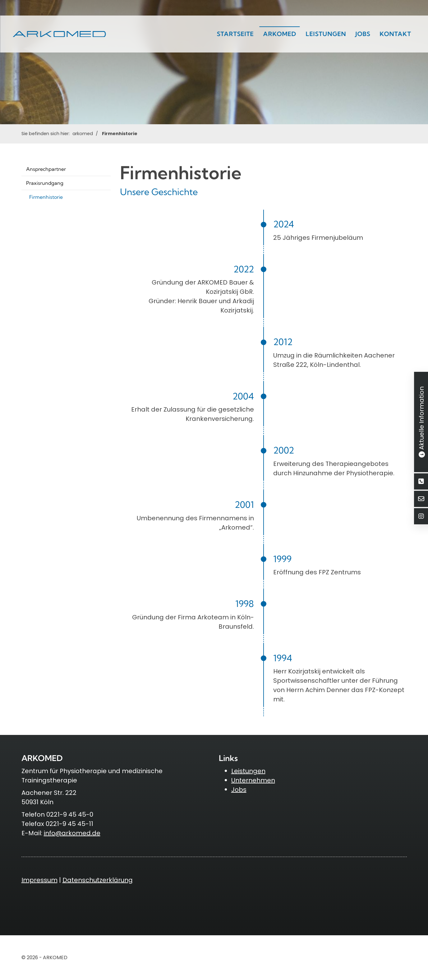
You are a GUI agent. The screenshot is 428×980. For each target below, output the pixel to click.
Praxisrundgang (45, 183)
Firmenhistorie (120, 134)
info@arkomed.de (72, 833)
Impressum (39, 880)
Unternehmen (253, 780)
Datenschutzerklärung (98, 880)
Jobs (363, 34)
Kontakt (395, 34)
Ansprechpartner (46, 169)
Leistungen (326, 34)
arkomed (280, 34)
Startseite (235, 34)
